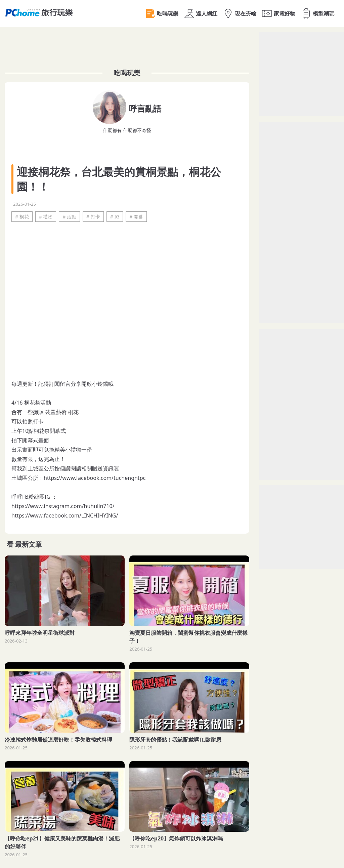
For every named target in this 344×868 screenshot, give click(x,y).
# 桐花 (22, 217)
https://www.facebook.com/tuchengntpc (95, 478)
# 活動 (69, 217)
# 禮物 (46, 217)
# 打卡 (93, 217)
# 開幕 (136, 217)
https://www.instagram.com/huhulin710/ (63, 506)
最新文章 (29, 544)
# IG (115, 217)
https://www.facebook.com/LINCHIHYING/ (65, 515)
